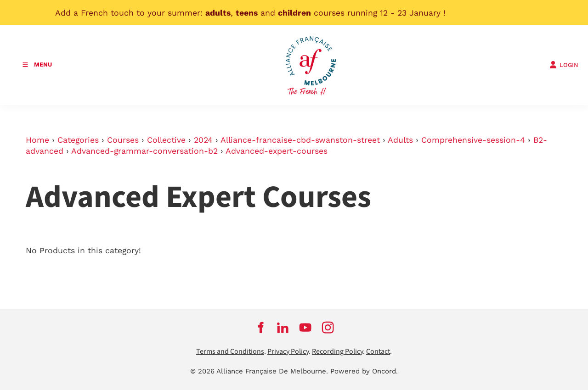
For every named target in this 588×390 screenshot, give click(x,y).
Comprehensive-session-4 (473, 140)
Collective (166, 140)
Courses (123, 140)
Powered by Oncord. (364, 371)
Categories (78, 140)
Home (37, 140)
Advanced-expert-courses (277, 151)
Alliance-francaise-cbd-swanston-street (300, 140)
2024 (203, 140)
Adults (400, 140)
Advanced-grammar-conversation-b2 (144, 151)
